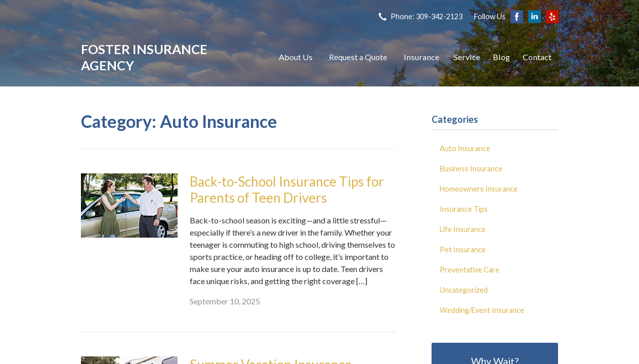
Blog (501, 57)
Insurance (421, 57)
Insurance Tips (464, 209)
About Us (296, 57)
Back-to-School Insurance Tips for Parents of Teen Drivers (287, 190)
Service (467, 57)
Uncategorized (464, 290)
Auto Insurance (465, 148)
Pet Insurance (463, 249)
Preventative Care (470, 270)
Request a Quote (358, 57)
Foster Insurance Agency (144, 57)
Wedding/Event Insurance (482, 310)
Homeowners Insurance (479, 189)
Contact (537, 57)
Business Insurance (471, 169)
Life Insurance (463, 229)
